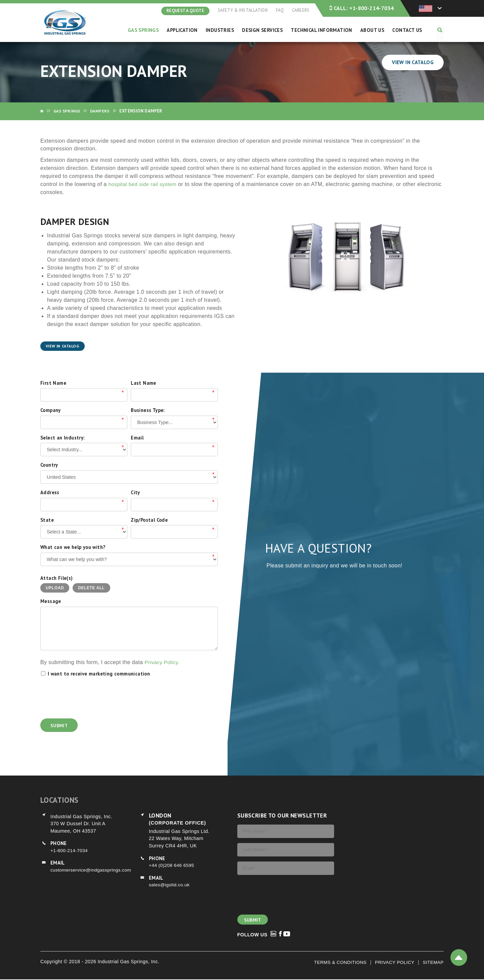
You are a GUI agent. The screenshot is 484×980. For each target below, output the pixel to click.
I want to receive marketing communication (99, 674)
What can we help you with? (73, 547)
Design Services (264, 30)
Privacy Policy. (163, 663)
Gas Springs (145, 30)
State (47, 520)
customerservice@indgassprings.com (93, 870)
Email (137, 438)
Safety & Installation (242, 10)
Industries (221, 30)
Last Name (144, 383)
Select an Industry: (63, 438)
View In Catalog (411, 62)
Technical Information (322, 30)
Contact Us (408, 30)
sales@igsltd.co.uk (170, 885)
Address (50, 493)
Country (49, 465)
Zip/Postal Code (149, 520)
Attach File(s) (57, 578)
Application (184, 30)
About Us (373, 30)
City (135, 493)
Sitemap (433, 963)
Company (51, 410)
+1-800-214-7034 (361, 8)
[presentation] (91, 698)
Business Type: (148, 410)
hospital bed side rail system (144, 184)
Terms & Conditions (335, 963)
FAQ (279, 10)
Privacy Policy (392, 963)
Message (51, 602)
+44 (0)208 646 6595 (173, 866)
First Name (53, 383)
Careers (301, 10)
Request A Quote (185, 11)
